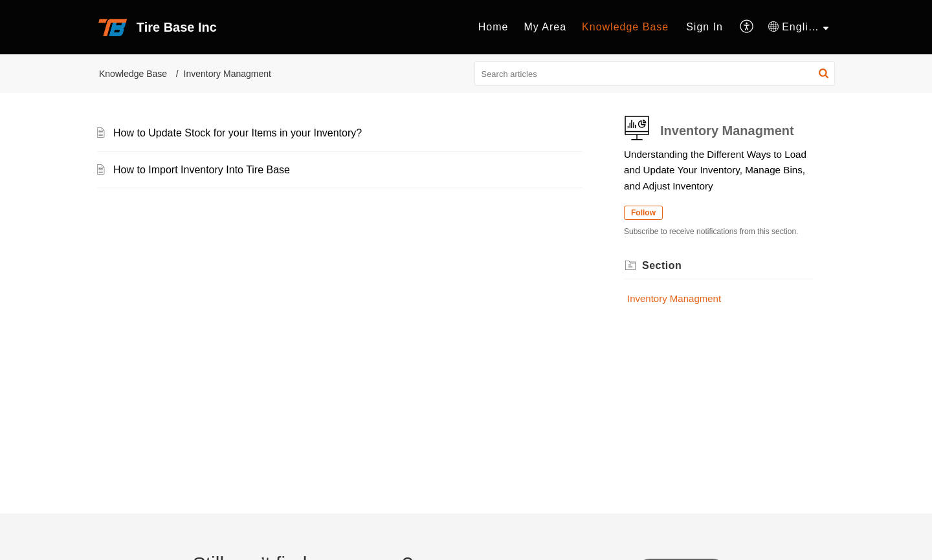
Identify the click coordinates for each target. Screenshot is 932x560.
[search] (655, 74)
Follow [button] (643, 213)
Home (494, 27)
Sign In (705, 27)
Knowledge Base (625, 27)
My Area (545, 27)
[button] (747, 27)
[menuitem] (494, 27)
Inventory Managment (674, 298)
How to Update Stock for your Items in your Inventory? (238, 133)
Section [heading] (662, 265)
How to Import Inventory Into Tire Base (202, 170)
